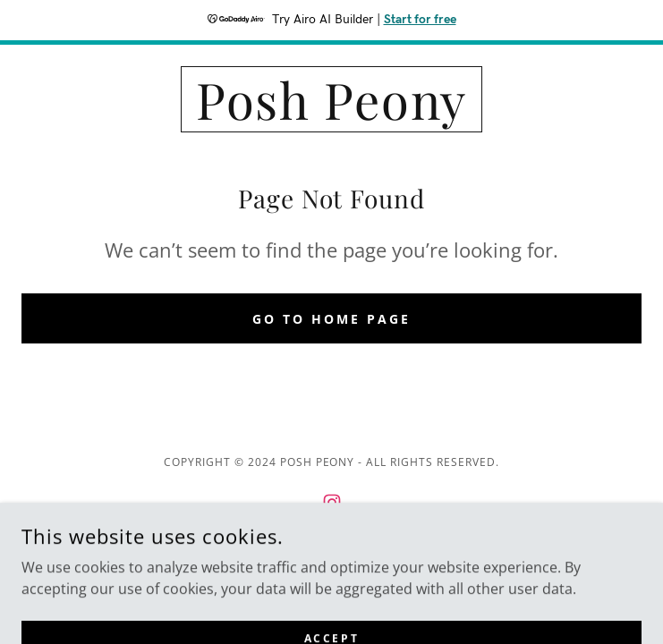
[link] (331, 99)
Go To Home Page (331, 319)
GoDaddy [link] (371, 564)
